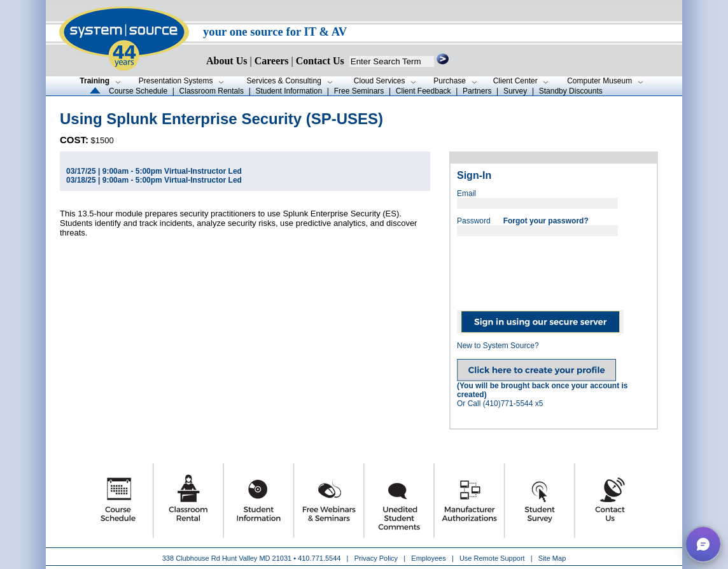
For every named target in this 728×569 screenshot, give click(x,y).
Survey (515, 91)
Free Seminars (359, 91)
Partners (477, 91)
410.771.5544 (319, 558)
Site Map (552, 558)
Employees (428, 558)
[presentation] (554, 269)
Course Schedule (138, 91)
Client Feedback (423, 91)
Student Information (289, 91)
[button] (703, 544)
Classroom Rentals (212, 91)
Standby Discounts (571, 91)
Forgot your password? (546, 221)
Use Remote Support (492, 558)
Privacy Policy (377, 558)
